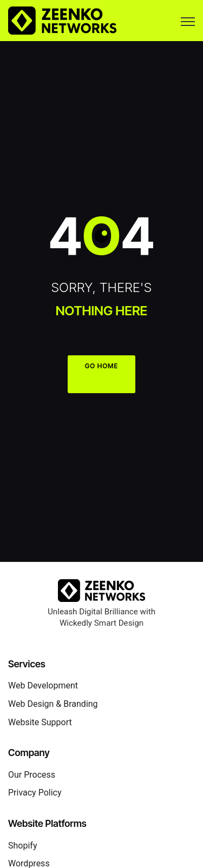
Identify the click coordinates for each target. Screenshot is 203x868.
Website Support (40, 722)
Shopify (22, 846)
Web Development (43, 685)
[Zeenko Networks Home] (101, 590)
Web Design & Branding (53, 704)
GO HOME (102, 366)
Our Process (32, 775)
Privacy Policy (35, 793)
